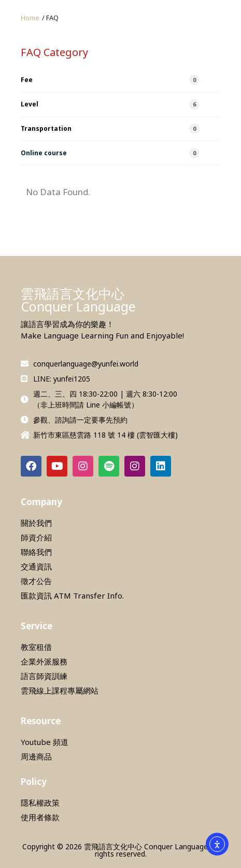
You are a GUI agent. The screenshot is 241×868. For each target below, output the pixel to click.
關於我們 (36, 523)
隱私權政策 (40, 803)
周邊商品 (36, 756)
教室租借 (36, 647)
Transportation (110, 129)
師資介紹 (36, 537)
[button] (50, 18)
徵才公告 (36, 581)
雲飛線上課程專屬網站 (60, 690)
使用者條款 (40, 817)
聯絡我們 (36, 552)
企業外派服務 (44, 661)
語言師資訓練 (44, 676)
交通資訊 (36, 566)
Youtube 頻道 (45, 742)
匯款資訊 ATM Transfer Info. (72, 595)
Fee (110, 80)
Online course (110, 153)
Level (110, 104)
